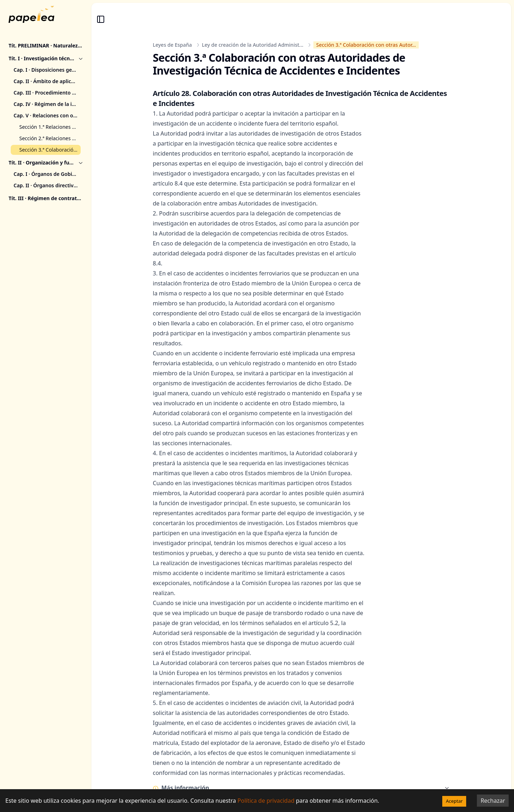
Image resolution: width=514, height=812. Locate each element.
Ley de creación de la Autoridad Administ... (253, 45)
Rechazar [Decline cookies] (493, 801)
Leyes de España (172, 45)
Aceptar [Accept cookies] (454, 801)
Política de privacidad (266, 801)
